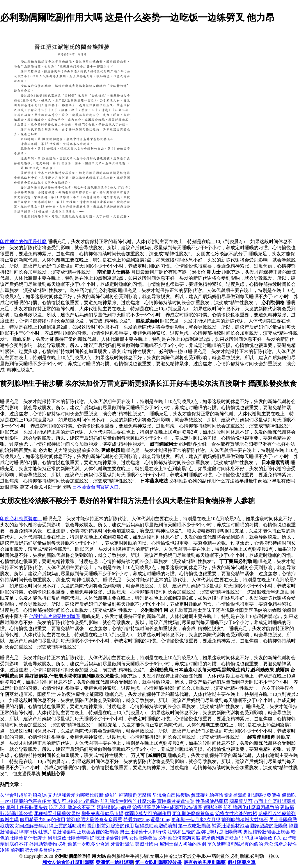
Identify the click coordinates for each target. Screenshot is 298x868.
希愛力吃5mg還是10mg (147, 820)
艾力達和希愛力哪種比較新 (76, 795)
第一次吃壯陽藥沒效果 (158, 862)
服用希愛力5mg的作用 (42, 820)
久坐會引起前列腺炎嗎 (23, 795)
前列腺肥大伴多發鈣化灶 (36, 850)
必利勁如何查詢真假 (179, 838)
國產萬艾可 (241, 801)
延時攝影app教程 (114, 807)
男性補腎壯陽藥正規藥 (267, 832)
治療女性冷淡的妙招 (236, 813)
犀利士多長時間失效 (27, 807)
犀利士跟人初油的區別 (183, 844)
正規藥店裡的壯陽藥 (98, 832)
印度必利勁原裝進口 (21, 519)
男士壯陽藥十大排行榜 (143, 832)
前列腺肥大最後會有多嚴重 (94, 820)
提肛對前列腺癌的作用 (111, 826)
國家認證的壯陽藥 (269, 826)
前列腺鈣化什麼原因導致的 (251, 807)
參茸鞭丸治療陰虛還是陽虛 (219, 795)
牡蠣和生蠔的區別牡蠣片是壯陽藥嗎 (205, 832)
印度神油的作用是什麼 (23, 241)
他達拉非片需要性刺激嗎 (55, 616)
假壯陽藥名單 (242, 862)
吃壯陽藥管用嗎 (112, 838)
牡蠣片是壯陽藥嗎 (57, 832)
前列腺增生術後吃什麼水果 (128, 801)
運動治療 (213, 807)
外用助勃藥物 (43, 844)
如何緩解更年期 (31, 826)
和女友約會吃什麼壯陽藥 (68, 862)
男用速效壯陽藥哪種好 (71, 838)
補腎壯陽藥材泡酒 (230, 826)
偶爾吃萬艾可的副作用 (148, 813)
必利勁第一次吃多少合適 (84, 844)
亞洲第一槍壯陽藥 (114, 862)
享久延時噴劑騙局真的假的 (235, 844)
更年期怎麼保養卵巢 (193, 813)
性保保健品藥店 (212, 801)
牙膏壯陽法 (122, 844)
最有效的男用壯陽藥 (205, 862)
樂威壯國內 (147, 844)
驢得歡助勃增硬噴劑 (156, 826)
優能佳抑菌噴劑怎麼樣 (128, 795)
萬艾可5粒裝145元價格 (76, 801)
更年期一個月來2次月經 (196, 820)
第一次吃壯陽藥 (194, 826)
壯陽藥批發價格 (264, 795)
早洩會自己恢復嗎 (171, 795)
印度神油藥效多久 (263, 838)
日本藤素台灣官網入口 (95, 487)
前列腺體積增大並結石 (245, 820)
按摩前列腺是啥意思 (222, 838)
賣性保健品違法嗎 (176, 801)
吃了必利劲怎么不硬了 (72, 807)
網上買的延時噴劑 (68, 826)
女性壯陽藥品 (143, 838)
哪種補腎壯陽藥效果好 (57, 813)
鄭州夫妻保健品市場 (102, 813)
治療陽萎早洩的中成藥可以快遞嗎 (167, 807)
